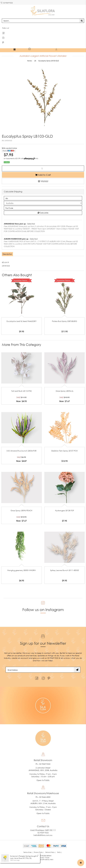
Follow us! (6, 28)
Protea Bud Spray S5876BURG (64, 321)
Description (7, 254)
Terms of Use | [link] (28, 852)
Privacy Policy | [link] (39, 852)
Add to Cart (43, 175)
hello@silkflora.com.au (43, 835)
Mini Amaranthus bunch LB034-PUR (21, 451)
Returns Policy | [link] (51, 852)
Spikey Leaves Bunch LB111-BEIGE (65, 570)
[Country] (43, 203)
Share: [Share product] (9, 151)
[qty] (43, 198)
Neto (52, 859)
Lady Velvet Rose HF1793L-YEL (21, 858)
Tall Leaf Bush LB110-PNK (21, 391)
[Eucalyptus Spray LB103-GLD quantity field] (43, 168)
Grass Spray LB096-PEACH (21, 511)
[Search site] (82, 21)
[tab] (8, 254)
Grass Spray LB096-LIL (65, 391)
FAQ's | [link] (60, 852)
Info (37, 158)
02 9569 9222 (7, 2)
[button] (43, 181)
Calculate (43, 213)
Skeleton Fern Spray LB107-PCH (64, 451)
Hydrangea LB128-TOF (65, 511)
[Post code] (43, 208)
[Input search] (41, 21)
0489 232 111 (50, 830)
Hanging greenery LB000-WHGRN (21, 570)
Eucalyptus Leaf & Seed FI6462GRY (22, 321)
